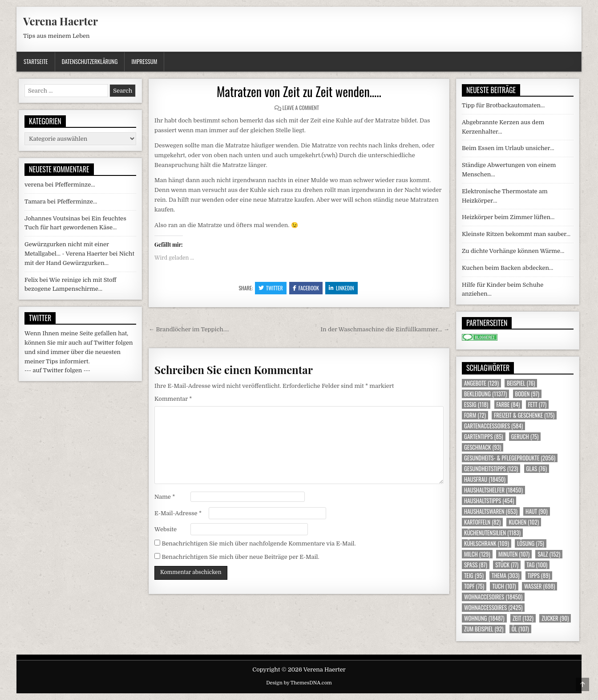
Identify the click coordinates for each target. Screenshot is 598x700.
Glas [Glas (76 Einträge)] (537, 469)
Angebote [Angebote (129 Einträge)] (481, 383)
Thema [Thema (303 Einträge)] (505, 576)
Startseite (36, 61)
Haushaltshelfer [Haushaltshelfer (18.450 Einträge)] (493, 490)
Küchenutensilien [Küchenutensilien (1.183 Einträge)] (492, 533)
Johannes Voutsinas (52, 218)
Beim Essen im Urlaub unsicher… (508, 148)
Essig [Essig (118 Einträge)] (476, 405)
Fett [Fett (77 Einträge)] (537, 405)
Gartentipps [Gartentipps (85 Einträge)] (484, 437)
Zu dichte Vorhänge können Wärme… (513, 251)
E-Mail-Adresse (178, 513)
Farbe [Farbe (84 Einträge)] (508, 405)
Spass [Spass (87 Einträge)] (476, 565)
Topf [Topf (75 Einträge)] (474, 586)
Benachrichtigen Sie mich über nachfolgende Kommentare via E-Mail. (259, 543)
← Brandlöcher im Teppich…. (189, 329)
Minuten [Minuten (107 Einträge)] (514, 554)
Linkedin (341, 288)
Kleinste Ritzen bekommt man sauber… (516, 234)
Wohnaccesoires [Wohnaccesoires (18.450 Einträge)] (493, 597)
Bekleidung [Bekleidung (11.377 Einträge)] (485, 394)
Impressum (144, 61)
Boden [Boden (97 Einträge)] (527, 394)
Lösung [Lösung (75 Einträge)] (531, 543)
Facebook (306, 288)
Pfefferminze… (75, 185)
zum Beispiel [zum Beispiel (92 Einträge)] (484, 629)
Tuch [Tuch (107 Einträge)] (504, 586)
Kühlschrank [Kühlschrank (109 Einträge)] (487, 543)
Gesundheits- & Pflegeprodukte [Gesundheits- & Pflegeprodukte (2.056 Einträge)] (510, 458)
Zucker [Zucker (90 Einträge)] (555, 618)
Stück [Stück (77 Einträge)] (507, 565)
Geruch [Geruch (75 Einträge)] (525, 437)
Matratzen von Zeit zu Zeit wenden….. (299, 92)
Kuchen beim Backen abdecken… (507, 268)
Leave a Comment (301, 108)
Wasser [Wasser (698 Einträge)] (539, 586)
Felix (31, 280)
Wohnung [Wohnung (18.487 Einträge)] (484, 618)
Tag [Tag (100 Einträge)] (537, 565)
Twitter (271, 288)
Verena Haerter (61, 21)
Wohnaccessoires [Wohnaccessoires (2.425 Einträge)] (493, 608)
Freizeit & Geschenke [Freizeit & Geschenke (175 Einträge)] (524, 415)
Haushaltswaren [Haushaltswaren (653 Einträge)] (491, 511)
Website (166, 529)
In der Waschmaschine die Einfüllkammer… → (385, 329)
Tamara (35, 201)
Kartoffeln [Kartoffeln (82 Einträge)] (482, 522)
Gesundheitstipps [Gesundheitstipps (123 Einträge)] (491, 469)
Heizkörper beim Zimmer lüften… (508, 217)
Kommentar (173, 399)
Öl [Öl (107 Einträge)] (520, 629)
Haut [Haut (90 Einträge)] (537, 511)
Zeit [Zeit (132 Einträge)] (523, 618)
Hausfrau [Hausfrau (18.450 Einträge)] (485, 479)
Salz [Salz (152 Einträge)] (549, 554)
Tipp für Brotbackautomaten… (503, 105)
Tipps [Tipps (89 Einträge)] (539, 576)
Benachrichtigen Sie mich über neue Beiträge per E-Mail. (240, 557)
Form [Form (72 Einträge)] (475, 415)
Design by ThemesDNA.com (299, 683)
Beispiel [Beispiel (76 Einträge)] (521, 383)
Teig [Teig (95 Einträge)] (474, 576)
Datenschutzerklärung (90, 61)
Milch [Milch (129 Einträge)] (477, 554)
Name (165, 497)
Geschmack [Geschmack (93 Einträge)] (483, 447)
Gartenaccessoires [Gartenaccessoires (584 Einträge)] (493, 426)
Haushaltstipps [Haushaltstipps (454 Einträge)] (489, 501)
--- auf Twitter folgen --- (57, 370)
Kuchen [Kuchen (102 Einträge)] (524, 522)
